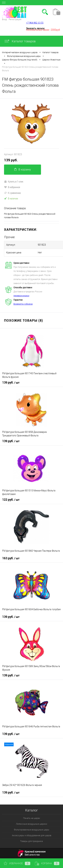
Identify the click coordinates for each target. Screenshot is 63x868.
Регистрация (15, 19)
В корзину (23, 170)
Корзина (47, 863)
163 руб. (11, 558)
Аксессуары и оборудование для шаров (32, 835)
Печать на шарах (32, 818)
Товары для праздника (32, 841)
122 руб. (11, 500)
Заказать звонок (35, 28)
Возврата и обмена (23, 304)
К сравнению (12, 193)
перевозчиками (21, 296)
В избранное (12, 187)
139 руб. (11, 160)
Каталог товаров (20, 41)
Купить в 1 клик (14, 181)
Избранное (17, 863)
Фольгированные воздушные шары (32, 830)
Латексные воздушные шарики (32, 824)
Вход (4, 19)
